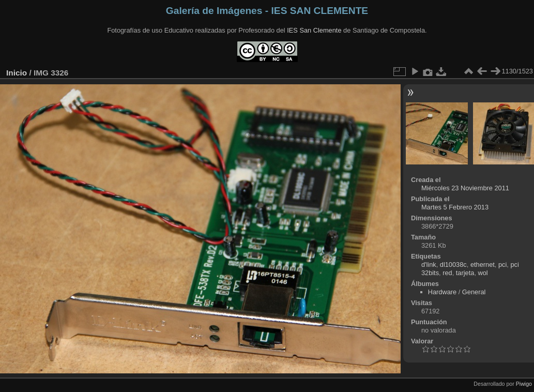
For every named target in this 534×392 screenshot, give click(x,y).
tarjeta (465, 273)
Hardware (442, 292)
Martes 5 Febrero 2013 (455, 207)
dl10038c (453, 265)
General (474, 292)
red (447, 273)
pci (502, 265)
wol (483, 273)
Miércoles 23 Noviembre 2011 (465, 188)
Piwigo (524, 384)
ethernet (483, 265)
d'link (429, 265)
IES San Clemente (314, 30)
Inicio (17, 73)
